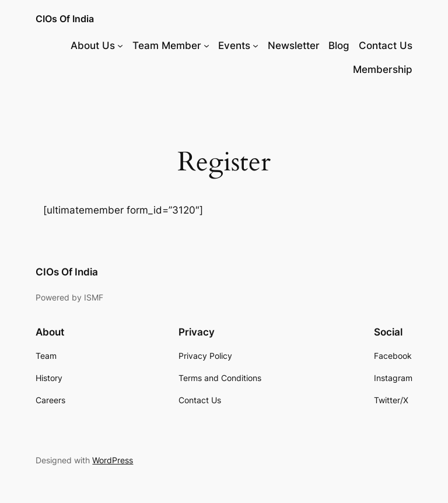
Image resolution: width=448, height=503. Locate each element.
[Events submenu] (256, 46)
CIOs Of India (65, 19)
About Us (93, 46)
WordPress (113, 460)
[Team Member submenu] (206, 46)
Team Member (167, 46)
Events (234, 46)
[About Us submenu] (120, 46)
